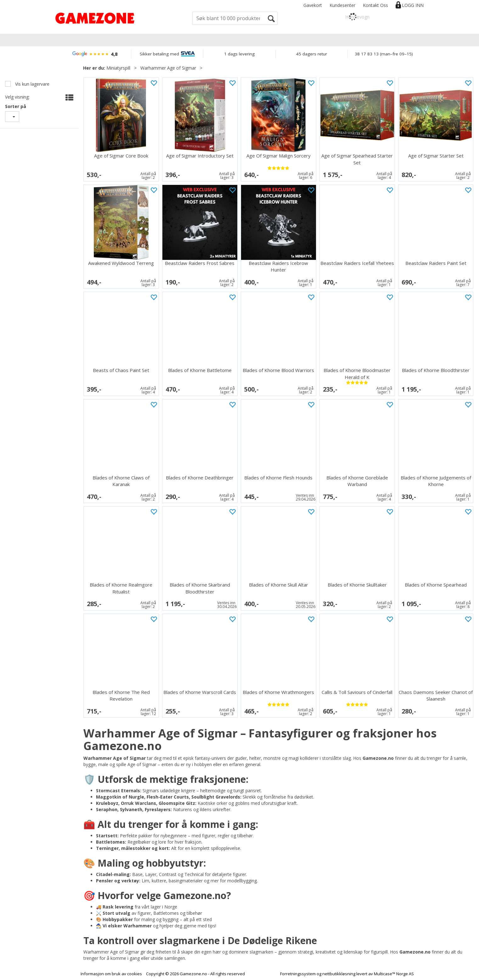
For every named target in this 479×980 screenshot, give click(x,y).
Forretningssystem (298, 974)
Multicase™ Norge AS (394, 974)
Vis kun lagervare (32, 84)
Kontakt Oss (375, 5)
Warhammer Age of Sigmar (168, 68)
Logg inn (413, 5)
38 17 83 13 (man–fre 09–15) (384, 54)
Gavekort (313, 5)
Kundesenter (342, 5)
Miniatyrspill (118, 68)
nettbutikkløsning (339, 974)
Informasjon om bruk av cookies (111, 974)
